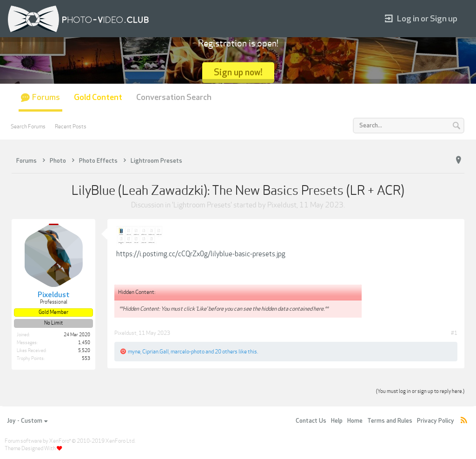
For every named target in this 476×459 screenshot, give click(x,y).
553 (86, 359)
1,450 (84, 343)
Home (355, 421)
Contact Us (311, 421)
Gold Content (98, 97)
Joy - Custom (27, 421)
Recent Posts (71, 126)
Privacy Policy (436, 421)
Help (337, 421)
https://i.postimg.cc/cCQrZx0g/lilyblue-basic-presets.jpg (201, 254)
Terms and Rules (390, 421)
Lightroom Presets (202, 205)
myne (134, 352)
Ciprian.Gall (155, 352)
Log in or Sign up (421, 19)
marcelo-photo (188, 352)
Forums (46, 97)
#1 (454, 333)
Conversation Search (174, 97)
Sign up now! (238, 72)
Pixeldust (282, 205)
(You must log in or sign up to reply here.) (420, 391)
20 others (226, 352)
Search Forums (28, 126)
